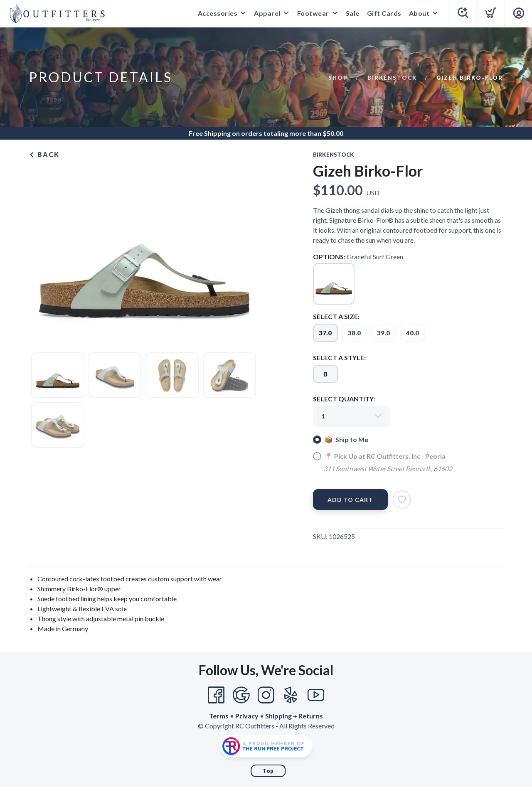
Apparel (267, 13)
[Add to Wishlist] (402, 499)
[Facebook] (216, 695)
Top (268, 771)
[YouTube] (316, 695)
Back (44, 154)
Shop (338, 78)
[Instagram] (266, 695)
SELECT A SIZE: (336, 316)
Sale (353, 13)
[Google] (241, 695)
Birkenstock (392, 78)
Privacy (247, 716)
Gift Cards (384, 13)
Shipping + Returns (294, 716)
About (419, 13)
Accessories (218, 13)
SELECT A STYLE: (339, 358)
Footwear (313, 13)
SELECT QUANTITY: (344, 399)
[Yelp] (291, 695)
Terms (219, 716)
